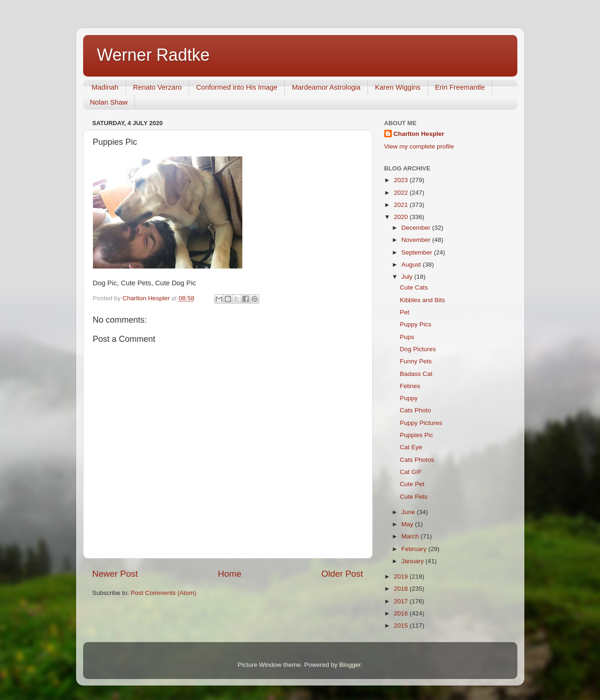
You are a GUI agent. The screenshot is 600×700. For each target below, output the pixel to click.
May (408, 524)
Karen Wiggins (398, 87)
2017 (402, 601)
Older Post (342, 574)
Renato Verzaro (157, 87)
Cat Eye (411, 447)
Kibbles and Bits (422, 300)
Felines (410, 386)
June (409, 512)
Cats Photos (417, 460)
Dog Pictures (418, 349)
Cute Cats (414, 287)
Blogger (350, 665)
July (408, 277)
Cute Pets (413, 497)
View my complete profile (419, 146)
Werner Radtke (153, 55)
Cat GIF (411, 472)
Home (230, 574)
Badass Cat (416, 374)
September (418, 252)
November (417, 240)
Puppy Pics (416, 324)
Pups (407, 337)
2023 (402, 180)
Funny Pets (416, 361)
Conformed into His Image (237, 87)
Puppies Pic (416, 435)
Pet (404, 312)
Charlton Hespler (419, 134)
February (415, 549)
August (412, 265)
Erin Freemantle (460, 87)
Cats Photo (415, 410)
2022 (402, 193)
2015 (402, 626)
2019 (402, 576)
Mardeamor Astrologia (326, 87)
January (414, 561)
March (411, 536)
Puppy (409, 398)
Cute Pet (412, 484)
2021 (402, 205)
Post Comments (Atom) (163, 593)
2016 (402, 613)
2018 (402, 589)
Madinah (105, 87)
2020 (402, 217)
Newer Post (115, 574)
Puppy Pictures (421, 423)
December (417, 228)
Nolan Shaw (109, 102)
